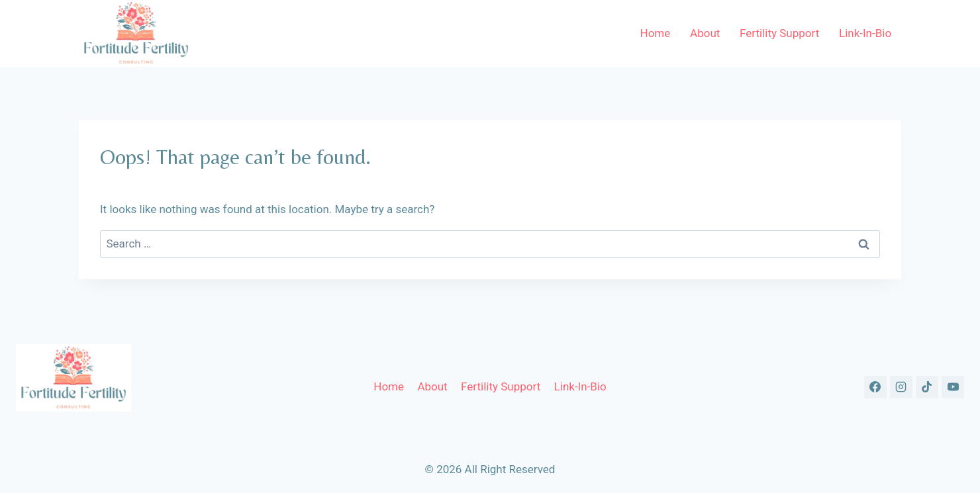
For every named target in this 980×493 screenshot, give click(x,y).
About (705, 33)
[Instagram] (901, 387)
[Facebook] (875, 387)
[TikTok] (927, 387)
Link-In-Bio (865, 33)
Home (656, 33)
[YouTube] (953, 387)
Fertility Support (779, 33)
